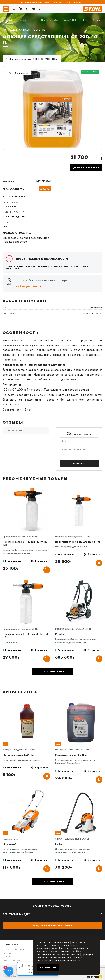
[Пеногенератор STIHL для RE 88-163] (81, 489)
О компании (11, 944)
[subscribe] (52, 914)
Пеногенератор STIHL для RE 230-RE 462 (26, 636)
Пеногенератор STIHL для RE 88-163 (78, 542)
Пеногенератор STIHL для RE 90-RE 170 (25, 543)
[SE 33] (81, 791)
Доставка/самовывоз (14, 949)
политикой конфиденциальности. (59, 960)
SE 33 (58, 844)
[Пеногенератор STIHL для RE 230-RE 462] (28, 581)
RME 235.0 (9, 844)
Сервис (7, 953)
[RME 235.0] (28, 791)
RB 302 (60, 634)
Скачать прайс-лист (13, 960)
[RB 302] (81, 581)
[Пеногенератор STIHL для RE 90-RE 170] (28, 489)
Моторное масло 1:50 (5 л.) (72, 755)
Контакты (8, 956)
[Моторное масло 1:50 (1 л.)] (28, 702)
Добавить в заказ (86, 168)
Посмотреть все (53, 672)
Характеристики (14, 196)
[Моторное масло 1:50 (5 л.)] (81, 702)
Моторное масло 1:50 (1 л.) (19, 755)
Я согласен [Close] (48, 967)
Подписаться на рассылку (53, 925)
